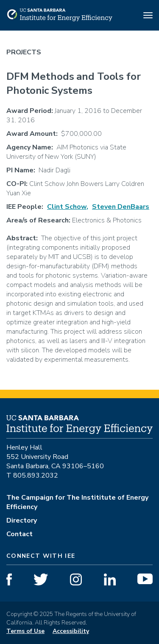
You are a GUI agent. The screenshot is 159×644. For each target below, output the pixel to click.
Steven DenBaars (121, 207)
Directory (22, 520)
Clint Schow (67, 207)
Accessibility (71, 631)
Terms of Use (25, 631)
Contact (20, 534)
